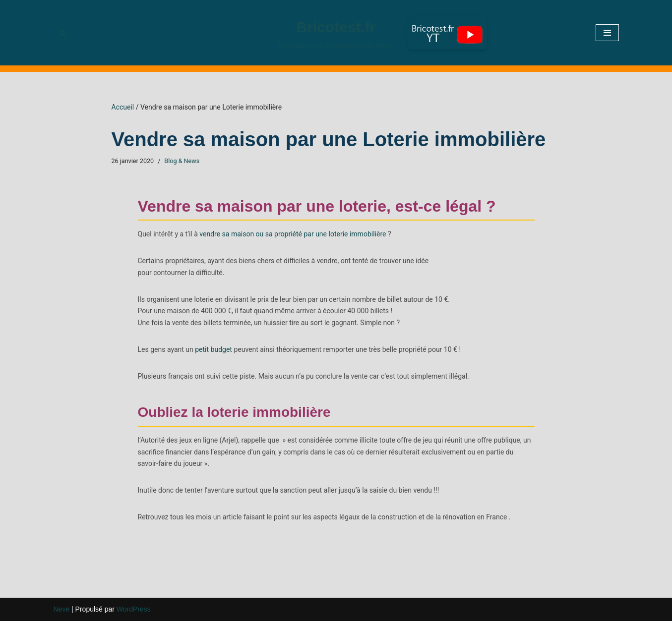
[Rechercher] (62, 33)
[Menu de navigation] (607, 33)
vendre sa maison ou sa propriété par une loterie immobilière (293, 234)
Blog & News (182, 161)
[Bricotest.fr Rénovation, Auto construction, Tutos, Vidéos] (336, 33)
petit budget (214, 349)
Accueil (123, 107)
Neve (62, 609)
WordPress (134, 609)
